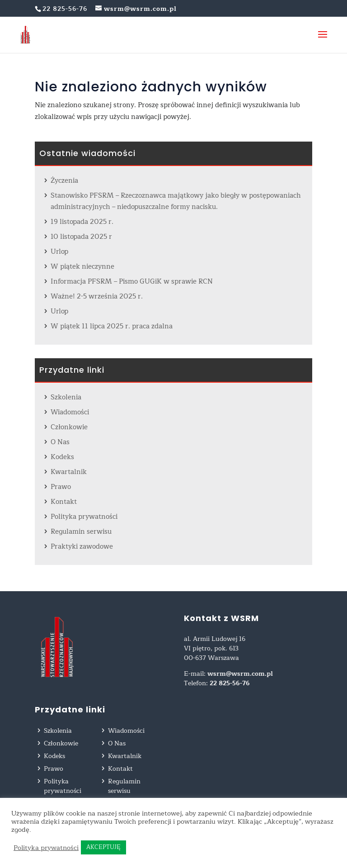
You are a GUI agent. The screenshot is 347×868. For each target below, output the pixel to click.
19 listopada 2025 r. (82, 222)
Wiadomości (70, 412)
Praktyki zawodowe (82, 547)
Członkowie (69, 427)
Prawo (61, 487)
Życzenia (64, 181)
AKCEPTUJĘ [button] (103, 847)
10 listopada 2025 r (81, 237)
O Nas (60, 442)
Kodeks (62, 457)
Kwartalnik (69, 472)
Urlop (59, 252)
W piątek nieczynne (82, 267)
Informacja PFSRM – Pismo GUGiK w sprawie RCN (132, 282)
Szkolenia (66, 397)
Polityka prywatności (84, 517)
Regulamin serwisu (81, 532)
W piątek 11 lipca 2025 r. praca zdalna (112, 326)
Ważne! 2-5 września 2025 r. (97, 296)
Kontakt (64, 502)
